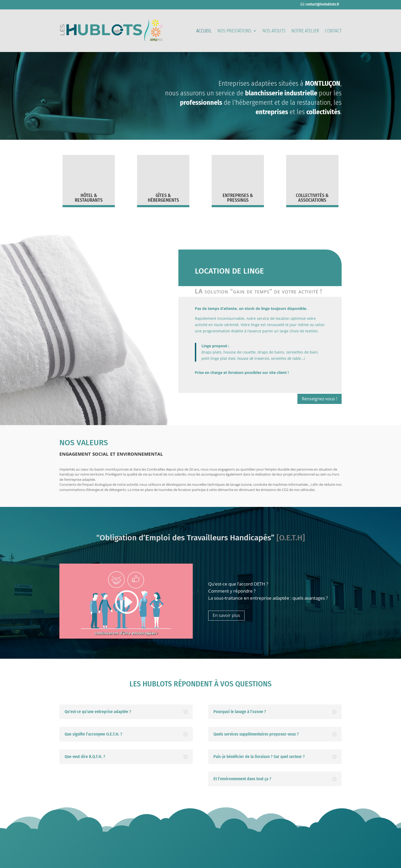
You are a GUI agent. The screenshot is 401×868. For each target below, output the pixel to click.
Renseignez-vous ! (320, 399)
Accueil (204, 31)
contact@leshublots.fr (322, 4)
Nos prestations (234, 31)
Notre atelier (305, 31)
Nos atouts (274, 31)
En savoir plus (226, 615)
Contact (333, 31)
